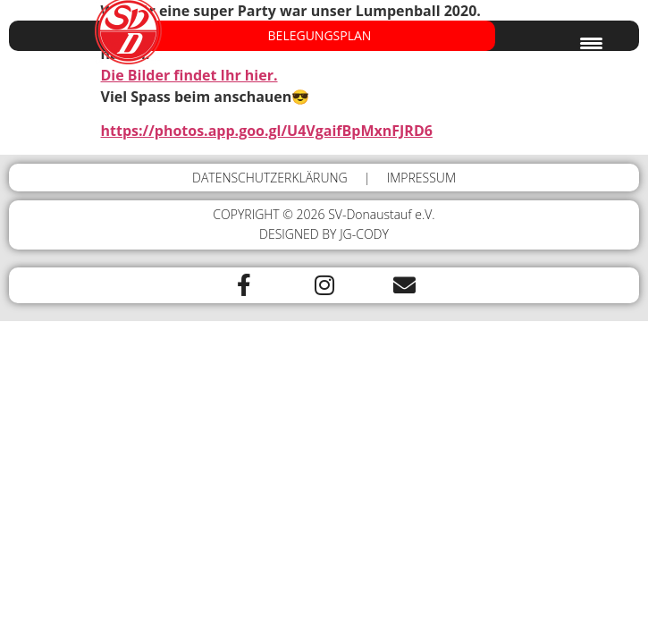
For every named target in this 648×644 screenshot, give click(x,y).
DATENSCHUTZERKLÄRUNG (270, 178)
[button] (324, 36)
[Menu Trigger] (591, 42)
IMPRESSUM (421, 178)
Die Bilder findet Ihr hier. (189, 75)
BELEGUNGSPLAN (320, 36)
